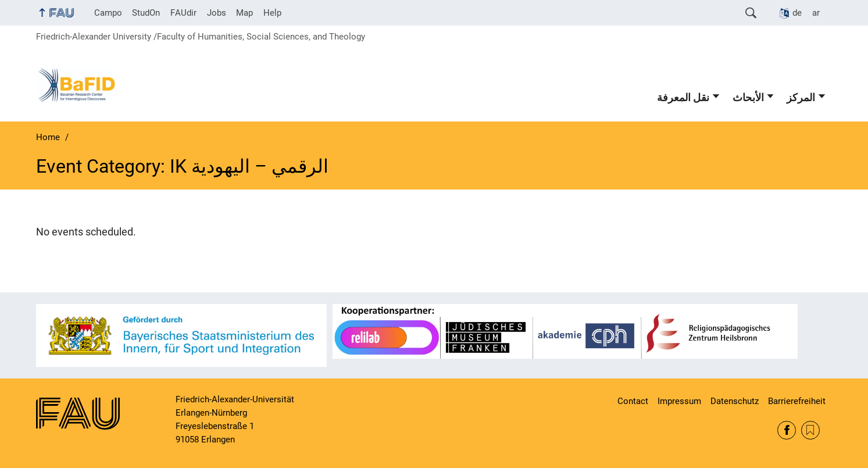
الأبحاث (748, 98)
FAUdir (183, 13)
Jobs (217, 13)
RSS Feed (810, 430)
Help (272, 13)
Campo (108, 13)
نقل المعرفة (683, 98)
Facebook (787, 430)
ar (816, 13)
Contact (633, 401)
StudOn (146, 13)
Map (244, 13)
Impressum (679, 401)
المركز (801, 98)
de (797, 13)
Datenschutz (735, 401)
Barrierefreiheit (797, 401)
